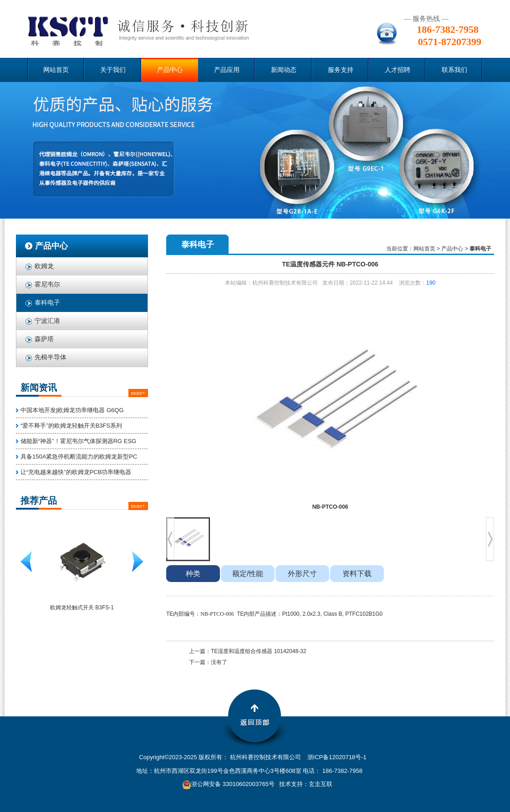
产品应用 (227, 70)
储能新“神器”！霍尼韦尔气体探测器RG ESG (78, 441)
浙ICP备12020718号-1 (337, 757)
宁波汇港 (47, 321)
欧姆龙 (44, 266)
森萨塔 (44, 339)
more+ (138, 393)
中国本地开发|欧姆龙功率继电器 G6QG (72, 410)
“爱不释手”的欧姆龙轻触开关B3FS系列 (71, 426)
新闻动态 (284, 70)
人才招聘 (398, 70)
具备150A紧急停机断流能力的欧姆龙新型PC (79, 457)
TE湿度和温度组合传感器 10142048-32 (258, 651)
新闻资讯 (39, 388)
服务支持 (341, 70)
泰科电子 (47, 303)
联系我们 (454, 70)
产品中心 (170, 70)
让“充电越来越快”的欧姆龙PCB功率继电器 (76, 472)
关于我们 (113, 70)
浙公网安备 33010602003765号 (228, 784)
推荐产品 (39, 500)
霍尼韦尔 (47, 284)
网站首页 (56, 70)
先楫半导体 (51, 357)
